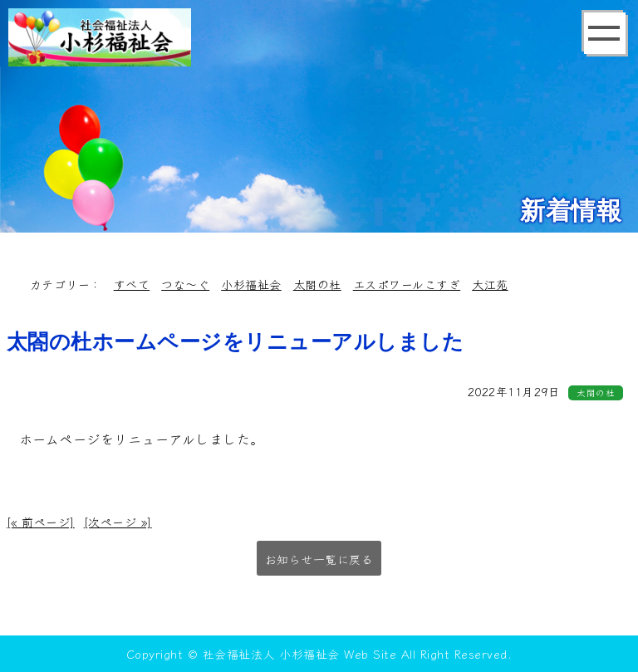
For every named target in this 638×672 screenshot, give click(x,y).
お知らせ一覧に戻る (319, 559)
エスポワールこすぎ (407, 284)
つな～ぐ (185, 284)
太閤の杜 (317, 284)
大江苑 (490, 284)
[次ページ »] (118, 522)
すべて (132, 284)
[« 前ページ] (41, 522)
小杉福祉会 (251, 284)
